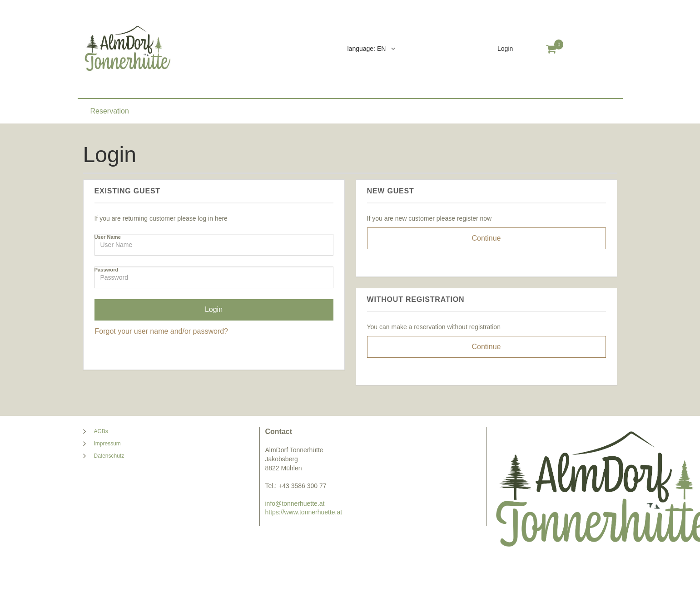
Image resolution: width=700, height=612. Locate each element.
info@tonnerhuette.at (295, 503)
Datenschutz (109, 456)
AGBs (101, 431)
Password (107, 270)
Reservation (110, 111)
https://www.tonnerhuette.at (304, 512)
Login (505, 49)
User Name (108, 237)
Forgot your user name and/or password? (161, 331)
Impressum (107, 444)
